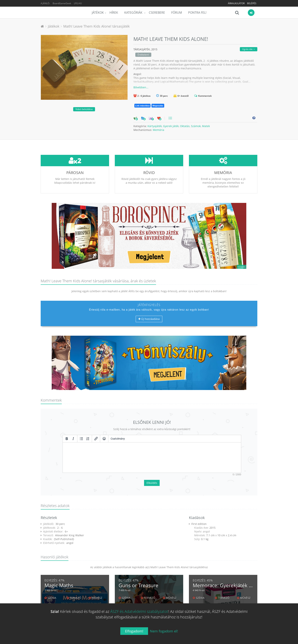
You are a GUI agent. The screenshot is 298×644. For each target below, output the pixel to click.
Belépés (252, 3)
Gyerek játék (171, 126)
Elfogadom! (134, 631)
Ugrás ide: (249, 49)
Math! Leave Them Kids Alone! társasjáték (96, 26)
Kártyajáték (155, 126)
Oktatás (185, 126)
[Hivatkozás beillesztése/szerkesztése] (96, 439)
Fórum (177, 13)
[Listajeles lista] (81, 439)
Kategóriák (134, 13)
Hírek (114, 13)
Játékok (98, 13)
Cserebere (157, 13)
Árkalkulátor (236, 3)
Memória (159, 130)
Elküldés (152, 483)
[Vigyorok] (104, 439)
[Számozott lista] (88, 439)
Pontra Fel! (197, 13)
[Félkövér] (67, 439)
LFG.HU (78, 3)
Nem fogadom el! (164, 631)
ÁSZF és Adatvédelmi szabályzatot (139, 611)
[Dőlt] (73, 439)
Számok (196, 126)
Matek (206, 126)
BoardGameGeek (62, 3)
